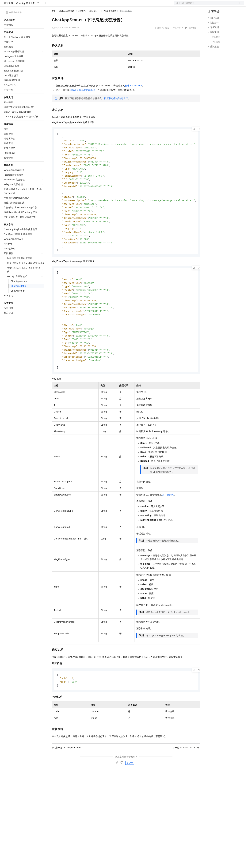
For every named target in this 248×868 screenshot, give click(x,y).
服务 (94, 5)
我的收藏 (192, 38)
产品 (42, 5)
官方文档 (8, 13)
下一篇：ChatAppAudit (186, 768)
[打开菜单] (5, 5)
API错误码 (168, 515)
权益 (61, 5)
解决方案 (51, 5)
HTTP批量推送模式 (108, 21)
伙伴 (87, 5)
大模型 (33, 5)
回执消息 (93, 21)
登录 (239, 5)
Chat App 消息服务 (26, 13)
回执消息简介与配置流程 (82, 100)
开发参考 (82, 21)
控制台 (219, 5)
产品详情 (177, 38)
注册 (227, 5)
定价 (69, 5)
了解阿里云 (105, 5)
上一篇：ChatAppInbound (66, 768)
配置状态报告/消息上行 (116, 109)
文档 (205, 5)
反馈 (130, 784)
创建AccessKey (133, 96)
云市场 (78, 5)
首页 (54, 21)
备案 (212, 5)
